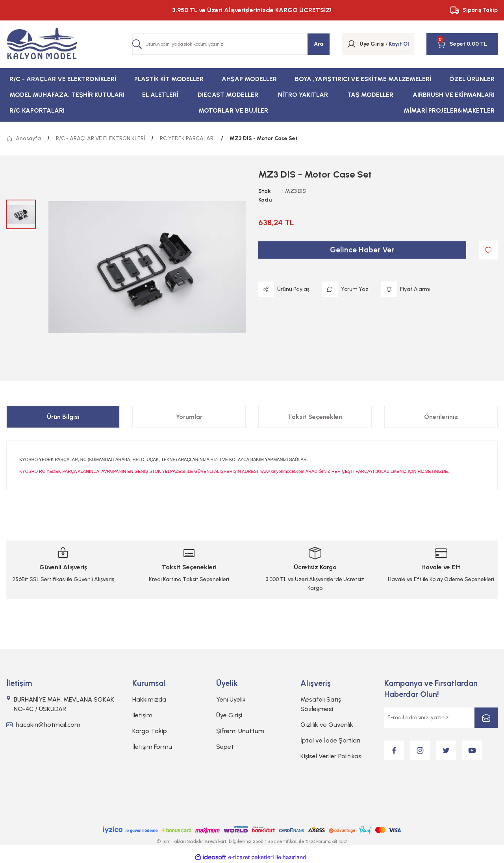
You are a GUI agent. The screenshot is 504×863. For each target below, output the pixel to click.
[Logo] (42, 44)
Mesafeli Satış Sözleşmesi (321, 704)
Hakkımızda (149, 699)
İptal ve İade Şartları (330, 740)
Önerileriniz (441, 417)
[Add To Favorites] (488, 250)
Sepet (225, 747)
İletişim (142, 715)
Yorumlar (189, 417)
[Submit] (486, 718)
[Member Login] (351, 44)
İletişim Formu (152, 747)
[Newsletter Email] (441, 718)
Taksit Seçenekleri (315, 417)
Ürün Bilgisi (63, 417)
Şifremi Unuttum (240, 731)
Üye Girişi (229, 715)
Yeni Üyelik (231, 699)
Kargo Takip (150, 731)
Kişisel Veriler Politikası (332, 756)
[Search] (231, 44)
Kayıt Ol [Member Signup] (399, 44)
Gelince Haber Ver (362, 250)
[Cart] (451, 44)
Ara (319, 44)
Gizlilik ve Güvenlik (327, 725)
